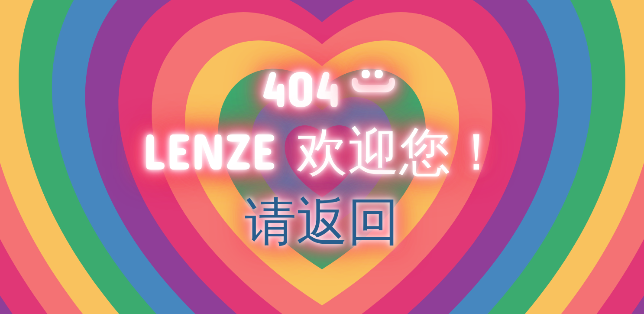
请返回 (322, 219)
